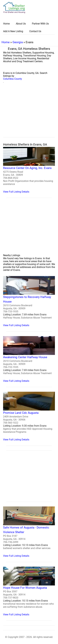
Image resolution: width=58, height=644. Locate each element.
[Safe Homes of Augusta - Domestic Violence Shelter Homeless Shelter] (29, 532)
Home (6, 42)
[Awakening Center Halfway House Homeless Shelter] (29, 359)
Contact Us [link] (35, 31)
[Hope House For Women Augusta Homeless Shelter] (29, 591)
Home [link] (6, 24)
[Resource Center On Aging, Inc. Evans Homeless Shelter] (29, 170)
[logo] (14, 8)
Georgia (18, 42)
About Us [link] (21, 24)
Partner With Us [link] (40, 24)
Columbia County (13, 79)
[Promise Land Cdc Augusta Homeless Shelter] (29, 416)
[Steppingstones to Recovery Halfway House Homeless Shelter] (29, 301)
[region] (29, 114)
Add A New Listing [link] (13, 31)
